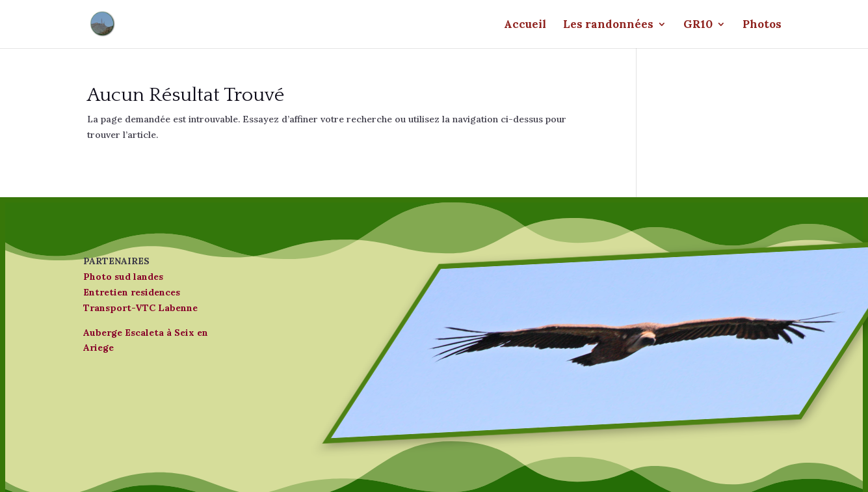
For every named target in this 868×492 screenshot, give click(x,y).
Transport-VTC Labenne (140, 308)
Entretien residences (132, 292)
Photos (762, 25)
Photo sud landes (123, 277)
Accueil (525, 25)
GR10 (698, 25)
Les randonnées (608, 25)
